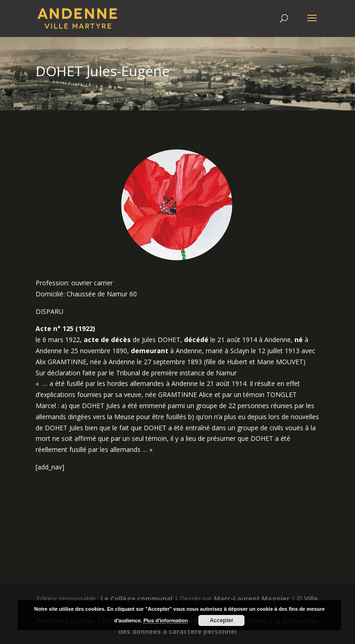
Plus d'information (165, 620)
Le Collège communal (137, 599)
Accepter (222, 620)
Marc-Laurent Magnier (252, 599)
